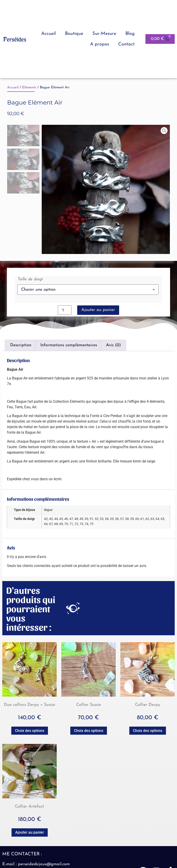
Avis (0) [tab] (113, 345)
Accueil (49, 34)
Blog (130, 34)
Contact (126, 44)
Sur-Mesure (104, 34)
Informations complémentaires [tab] (69, 345)
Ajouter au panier (98, 310)
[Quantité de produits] (65, 310)
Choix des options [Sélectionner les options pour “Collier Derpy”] (148, 731)
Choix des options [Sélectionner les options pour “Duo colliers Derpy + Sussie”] (30, 731)
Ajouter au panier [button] (30, 832)
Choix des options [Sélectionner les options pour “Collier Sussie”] (89, 731)
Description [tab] (21, 345)
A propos (100, 44)
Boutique (74, 34)
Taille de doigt (30, 279)
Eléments (29, 88)
